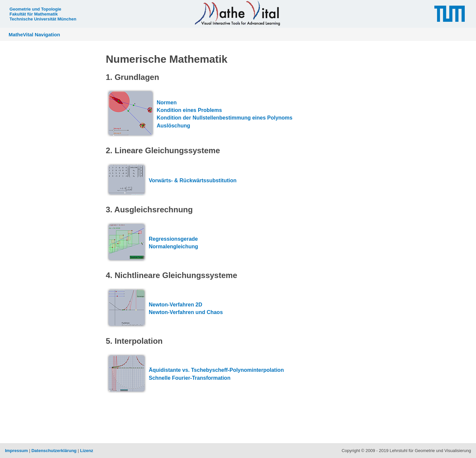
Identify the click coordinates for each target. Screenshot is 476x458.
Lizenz (87, 451)
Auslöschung (173, 126)
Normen (167, 103)
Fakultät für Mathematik (34, 14)
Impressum (16, 451)
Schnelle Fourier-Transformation (190, 378)
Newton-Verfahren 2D (176, 305)
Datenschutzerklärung (54, 451)
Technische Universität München (43, 19)
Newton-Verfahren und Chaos (186, 312)
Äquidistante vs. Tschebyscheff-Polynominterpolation (216, 370)
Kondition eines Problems (189, 110)
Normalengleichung (173, 247)
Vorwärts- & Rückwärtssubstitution (193, 180)
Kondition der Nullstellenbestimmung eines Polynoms (225, 118)
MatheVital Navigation (34, 35)
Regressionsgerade (173, 239)
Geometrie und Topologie (35, 9)
